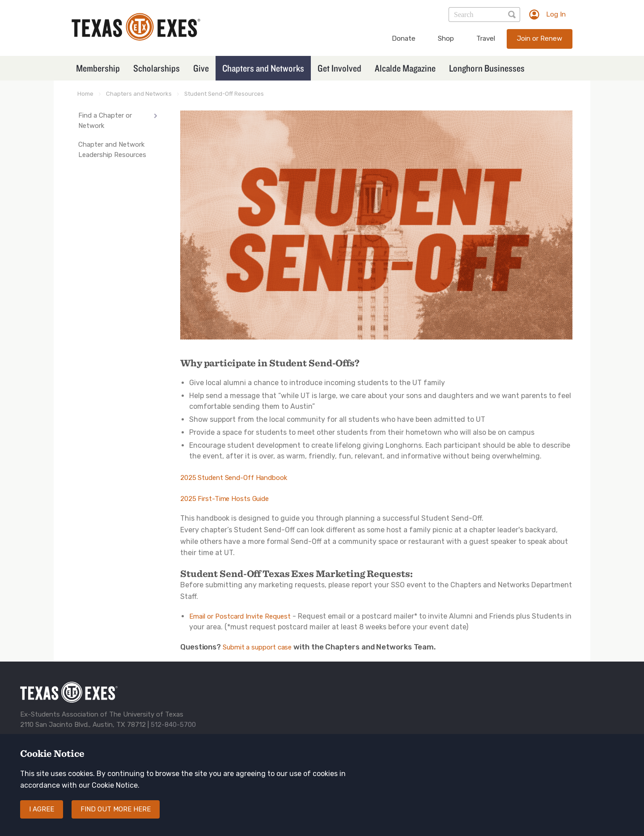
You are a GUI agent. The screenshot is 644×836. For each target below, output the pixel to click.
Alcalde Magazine (405, 68)
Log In (556, 14)
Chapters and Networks (263, 68)
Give (201, 68)
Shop (446, 38)
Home (85, 94)
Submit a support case (257, 647)
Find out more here (116, 809)
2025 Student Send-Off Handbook (234, 478)
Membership (98, 68)
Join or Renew (540, 38)
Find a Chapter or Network (105, 121)
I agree (42, 809)
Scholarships (157, 68)
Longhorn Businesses (487, 68)
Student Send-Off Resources (224, 94)
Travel (486, 38)
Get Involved (339, 68)
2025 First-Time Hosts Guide (225, 499)
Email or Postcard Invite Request (240, 616)
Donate (404, 38)
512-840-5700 (173, 725)
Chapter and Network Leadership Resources (112, 150)
